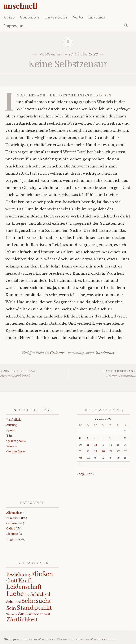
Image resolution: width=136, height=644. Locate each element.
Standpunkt (105, 353)
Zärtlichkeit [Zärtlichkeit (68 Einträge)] (22, 620)
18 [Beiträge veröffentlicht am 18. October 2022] (88, 451)
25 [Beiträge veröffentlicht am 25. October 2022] (88, 458)
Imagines (97, 17)
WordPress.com (102, 639)
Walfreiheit (14, 420)
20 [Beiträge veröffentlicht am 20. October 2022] (103, 451)
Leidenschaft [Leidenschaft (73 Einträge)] (24, 587)
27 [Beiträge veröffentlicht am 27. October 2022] (103, 458)
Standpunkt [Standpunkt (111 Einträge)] (34, 608)
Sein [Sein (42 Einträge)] (11, 608)
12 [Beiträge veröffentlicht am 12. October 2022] (96, 445)
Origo (9, 17)
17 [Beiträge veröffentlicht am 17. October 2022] (80, 451)
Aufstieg (12, 425)
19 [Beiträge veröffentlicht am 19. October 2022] (96, 451)
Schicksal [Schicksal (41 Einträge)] (40, 594)
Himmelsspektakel (34, 373)
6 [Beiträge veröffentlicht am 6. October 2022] (102, 438)
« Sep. (81, 474)
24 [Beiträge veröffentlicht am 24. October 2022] (81, 458)
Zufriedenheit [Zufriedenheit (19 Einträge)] (38, 614)
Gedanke (57, 353)
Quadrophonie (16, 441)
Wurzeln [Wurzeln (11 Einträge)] (12, 614)
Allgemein (13, 513)
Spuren (11, 430)
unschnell (20, 5)
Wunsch (12, 446)
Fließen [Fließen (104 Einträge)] (42, 574)
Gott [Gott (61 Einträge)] (12, 581)
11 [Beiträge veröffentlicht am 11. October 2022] (88, 445)
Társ (9, 436)
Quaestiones (56, 17)
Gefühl (11, 529)
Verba (78, 17)
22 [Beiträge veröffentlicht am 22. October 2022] (118, 451)
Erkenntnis (13, 518)
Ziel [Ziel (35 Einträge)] (22, 614)
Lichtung (12, 534)
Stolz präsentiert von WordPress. (30, 639)
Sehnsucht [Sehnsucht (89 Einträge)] (36, 601)
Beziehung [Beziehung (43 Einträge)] (18, 575)
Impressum (14, 26)
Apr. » (90, 474)
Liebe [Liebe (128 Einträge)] (15, 594)
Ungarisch (13, 539)
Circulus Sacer (16, 451)
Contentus (30, 17)
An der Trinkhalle (102, 373)
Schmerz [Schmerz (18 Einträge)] (14, 602)
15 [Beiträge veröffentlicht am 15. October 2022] (118, 445)
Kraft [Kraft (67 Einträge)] (25, 581)
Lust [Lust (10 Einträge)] (27, 595)
